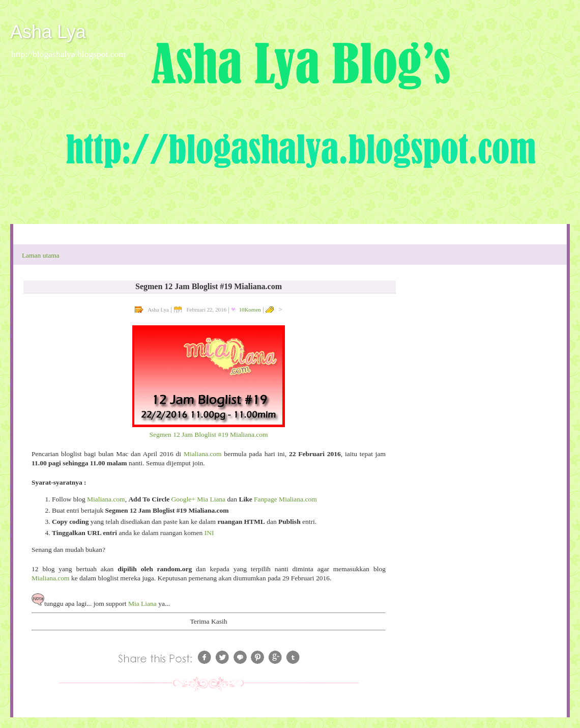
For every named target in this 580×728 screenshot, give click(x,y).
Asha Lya (48, 32)
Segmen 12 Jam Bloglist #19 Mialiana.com (208, 435)
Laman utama (41, 255)
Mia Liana (142, 604)
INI (209, 533)
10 (250, 310)
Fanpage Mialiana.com (285, 499)
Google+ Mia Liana (199, 499)
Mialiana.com (203, 454)
